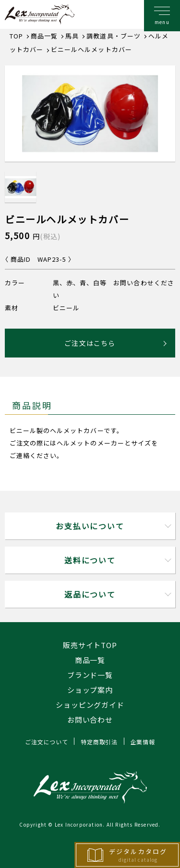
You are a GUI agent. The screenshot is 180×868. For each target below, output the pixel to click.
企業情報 (143, 742)
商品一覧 (90, 660)
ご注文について (46, 742)
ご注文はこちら (90, 343)
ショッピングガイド (90, 705)
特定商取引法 (99, 742)
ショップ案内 (90, 690)
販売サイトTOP (90, 645)
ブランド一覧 (90, 675)
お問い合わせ (90, 720)
